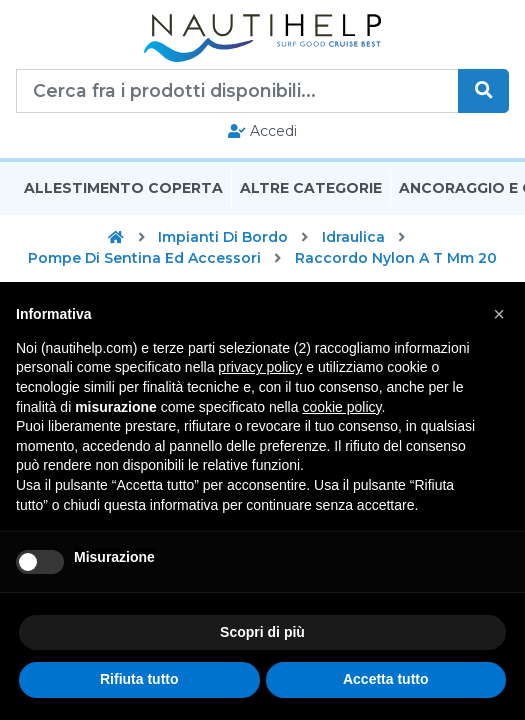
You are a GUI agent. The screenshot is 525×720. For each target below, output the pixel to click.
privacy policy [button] (260, 367)
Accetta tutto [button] (386, 679)
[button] (499, 314)
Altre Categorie (311, 188)
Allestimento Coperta (123, 188)
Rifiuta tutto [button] (139, 679)
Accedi (262, 131)
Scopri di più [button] (262, 632)
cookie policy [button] (341, 407)
